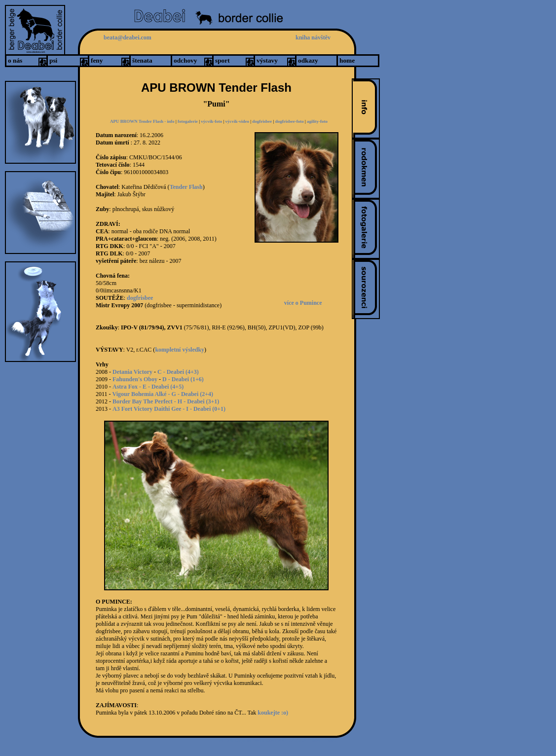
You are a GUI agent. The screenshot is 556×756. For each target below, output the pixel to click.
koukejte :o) (273, 713)
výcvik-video (238, 121)
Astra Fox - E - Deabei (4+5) (148, 387)
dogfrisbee (262, 121)
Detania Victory (132, 372)
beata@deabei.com (128, 37)
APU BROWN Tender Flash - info (142, 121)
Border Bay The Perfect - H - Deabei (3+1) (166, 401)
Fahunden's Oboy (135, 379)
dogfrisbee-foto (290, 121)
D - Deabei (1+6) (183, 379)
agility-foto (317, 121)
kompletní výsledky (180, 350)
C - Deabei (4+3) (178, 372)
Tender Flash (186, 187)
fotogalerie (188, 121)
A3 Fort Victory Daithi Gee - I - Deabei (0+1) (169, 409)
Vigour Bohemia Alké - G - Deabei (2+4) (163, 394)
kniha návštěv (313, 37)
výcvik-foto (211, 121)
